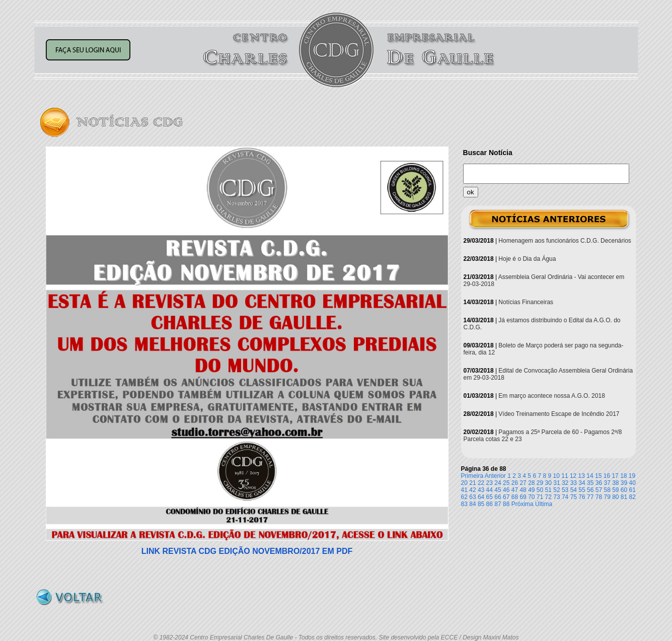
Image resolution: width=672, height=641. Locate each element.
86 (490, 504)
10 (556, 476)
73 (556, 497)
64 (481, 497)
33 (574, 483)
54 (574, 490)
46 (506, 490)
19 (632, 476)
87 (498, 504)
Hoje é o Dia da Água (527, 259)
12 (573, 476)
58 (607, 490)
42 (472, 490)
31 (556, 483)
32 (565, 483)
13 (582, 476)
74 (565, 497)
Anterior (495, 476)
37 (607, 483)
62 (464, 497)
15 (598, 476)
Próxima (522, 504)
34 (582, 483)
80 (615, 497)
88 (506, 504)
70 (531, 497)
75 (574, 497)
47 (515, 490)
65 (490, 497)
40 (632, 483)
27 (523, 483)
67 (506, 497)
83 (464, 504)
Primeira (472, 476)
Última (544, 504)
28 (531, 483)
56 (590, 490)
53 (565, 490)
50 (540, 490)
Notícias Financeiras (526, 302)
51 (548, 490)
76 (582, 497)
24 (498, 483)
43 (481, 490)
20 (464, 483)
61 (632, 490)
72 (548, 497)
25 (506, 483)
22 (481, 483)
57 (599, 490)
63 (472, 497)
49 (531, 490)
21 (472, 483)
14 (590, 476)
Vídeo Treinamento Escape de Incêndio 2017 (559, 414)
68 (515, 497)
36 (599, 483)
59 (615, 490)
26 (515, 483)
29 (540, 483)
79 (607, 497)
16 (607, 476)
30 (548, 483)
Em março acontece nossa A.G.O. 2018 (551, 396)
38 (615, 483)
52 (556, 490)
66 (498, 497)
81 (624, 497)
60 (624, 490)
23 (490, 483)
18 (623, 476)
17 (615, 476)
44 (490, 490)
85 (481, 504)
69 (523, 497)
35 (590, 483)
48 (523, 490)
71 (540, 497)
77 (590, 497)
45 (498, 490)
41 (464, 490)
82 (632, 497)
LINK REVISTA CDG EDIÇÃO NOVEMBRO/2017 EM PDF (247, 551)
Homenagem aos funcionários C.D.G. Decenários (565, 241)
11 (565, 476)
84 (472, 504)
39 (624, 483)
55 (582, 490)
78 (599, 497)
